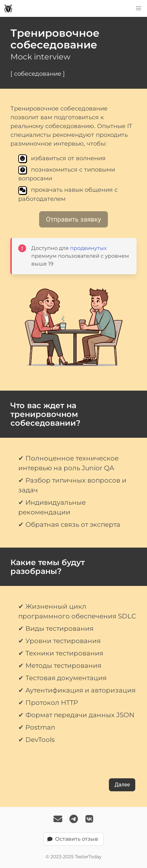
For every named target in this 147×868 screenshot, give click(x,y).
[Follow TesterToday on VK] (89, 820)
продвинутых (88, 248)
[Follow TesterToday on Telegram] (74, 820)
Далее (122, 785)
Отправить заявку (73, 219)
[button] (139, 8)
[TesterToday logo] (8, 8)
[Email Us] (58, 820)
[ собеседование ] (38, 74)
